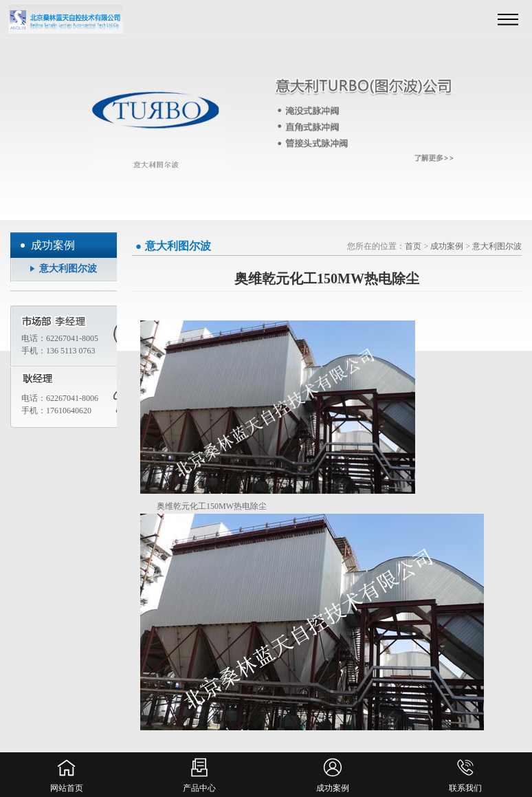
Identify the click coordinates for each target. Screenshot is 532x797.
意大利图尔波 (68, 269)
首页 (413, 246)
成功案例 (447, 246)
